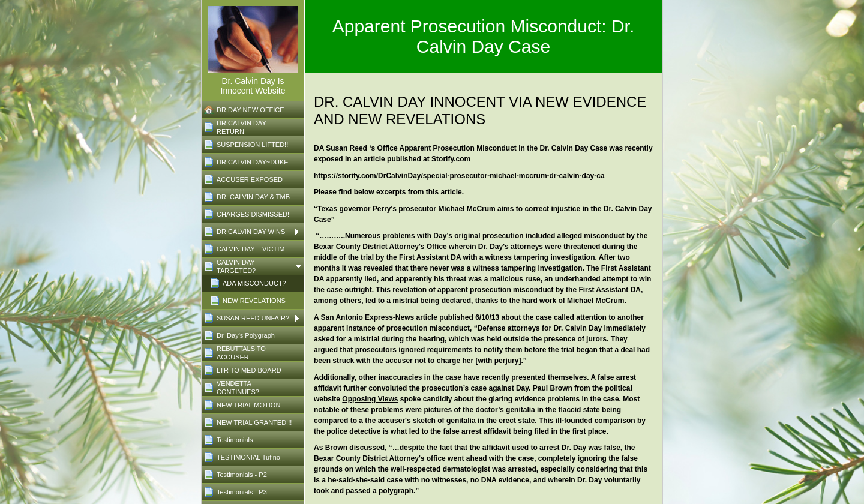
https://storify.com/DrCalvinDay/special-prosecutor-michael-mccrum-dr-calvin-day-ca (459, 176)
